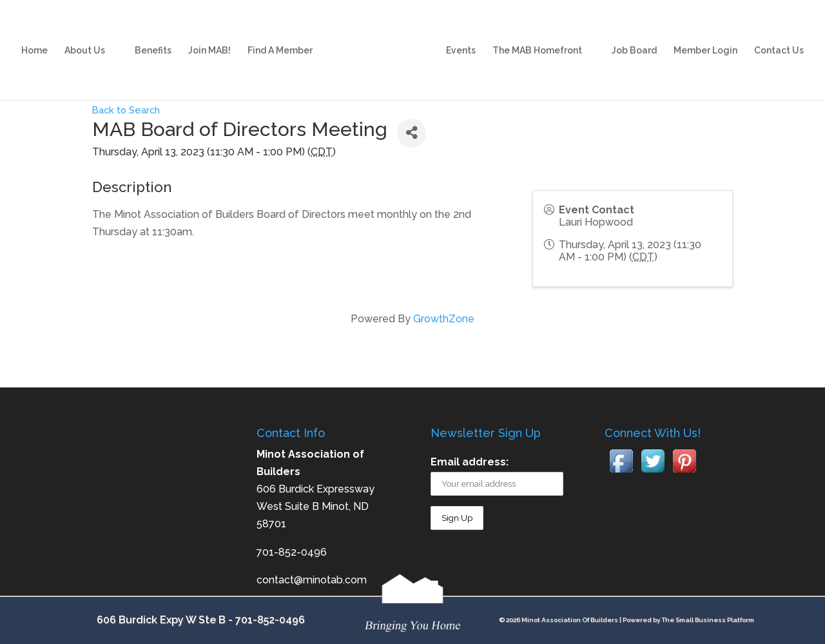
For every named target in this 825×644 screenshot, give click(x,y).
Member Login (705, 38)
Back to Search (126, 110)
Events (461, 38)
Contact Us (779, 38)
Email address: (470, 462)
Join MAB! (209, 38)
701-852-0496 (270, 620)
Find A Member (280, 38)
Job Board (634, 38)
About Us (85, 38)
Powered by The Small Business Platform (688, 620)
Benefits (153, 38)
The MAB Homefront (537, 38)
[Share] (412, 133)
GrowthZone (444, 319)
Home (34, 38)
